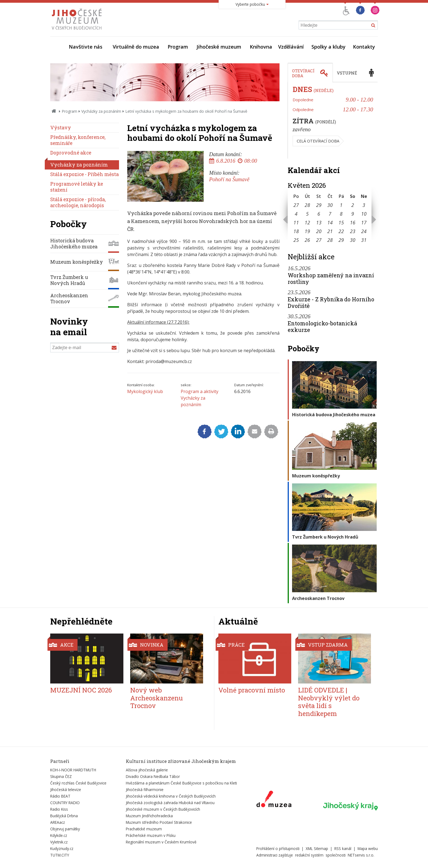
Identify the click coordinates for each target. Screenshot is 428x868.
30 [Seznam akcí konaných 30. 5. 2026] (353, 240)
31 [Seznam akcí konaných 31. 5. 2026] (364, 240)
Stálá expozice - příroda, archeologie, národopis (78, 202)
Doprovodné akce (71, 153)
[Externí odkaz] (274, 800)
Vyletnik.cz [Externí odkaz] (59, 842)
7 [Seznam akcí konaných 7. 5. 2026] (330, 214)
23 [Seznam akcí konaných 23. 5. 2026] (353, 231)
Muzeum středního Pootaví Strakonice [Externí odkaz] (159, 822)
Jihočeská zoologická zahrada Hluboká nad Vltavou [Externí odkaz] (170, 803)
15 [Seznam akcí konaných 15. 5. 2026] (341, 222)
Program (178, 47)
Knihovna (261, 47)
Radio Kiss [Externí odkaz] (59, 809)
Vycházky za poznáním (101, 111)
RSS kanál (343, 848)
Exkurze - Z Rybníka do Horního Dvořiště (331, 302)
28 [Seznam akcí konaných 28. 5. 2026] (330, 240)
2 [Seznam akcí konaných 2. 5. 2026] (353, 205)
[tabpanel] (333, 121)
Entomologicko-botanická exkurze (322, 326)
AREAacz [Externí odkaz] (58, 822)
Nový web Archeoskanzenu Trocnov (157, 698)
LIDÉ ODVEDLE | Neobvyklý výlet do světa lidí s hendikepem (329, 702)
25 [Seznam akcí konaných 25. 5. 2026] (296, 240)
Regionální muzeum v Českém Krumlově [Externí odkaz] (161, 842)
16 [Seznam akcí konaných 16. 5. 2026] (353, 222)
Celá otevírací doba (318, 141)
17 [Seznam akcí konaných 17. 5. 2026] (364, 222)
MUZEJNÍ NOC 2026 (81, 690)
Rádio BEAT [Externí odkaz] (60, 796)
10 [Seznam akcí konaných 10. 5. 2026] (364, 214)
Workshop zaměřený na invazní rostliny (331, 278)
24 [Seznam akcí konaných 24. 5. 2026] (364, 231)
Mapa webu (368, 848)
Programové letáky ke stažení (77, 187)
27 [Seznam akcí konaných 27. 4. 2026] (296, 205)
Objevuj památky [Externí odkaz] (65, 829)
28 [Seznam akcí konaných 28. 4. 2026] (307, 205)
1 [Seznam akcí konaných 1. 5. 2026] (341, 205)
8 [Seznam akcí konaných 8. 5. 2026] (341, 214)
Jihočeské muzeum (219, 47)
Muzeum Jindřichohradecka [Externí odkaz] (149, 816)
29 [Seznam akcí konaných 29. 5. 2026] (341, 240)
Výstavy (61, 128)
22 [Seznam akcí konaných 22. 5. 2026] (341, 231)
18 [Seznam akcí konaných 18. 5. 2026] (296, 231)
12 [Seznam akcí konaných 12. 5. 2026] (307, 222)
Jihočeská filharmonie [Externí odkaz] (145, 790)
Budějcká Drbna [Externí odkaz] (64, 816)
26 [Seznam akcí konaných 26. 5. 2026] (307, 240)
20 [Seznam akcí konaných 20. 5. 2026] (319, 231)
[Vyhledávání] (338, 25)
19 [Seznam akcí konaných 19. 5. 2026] (307, 231)
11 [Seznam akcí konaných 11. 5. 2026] (296, 222)
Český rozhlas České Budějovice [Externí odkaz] (78, 783)
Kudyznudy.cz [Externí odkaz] (62, 848)
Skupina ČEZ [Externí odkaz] (61, 776)
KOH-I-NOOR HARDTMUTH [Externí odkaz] (73, 770)
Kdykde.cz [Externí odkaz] (59, 835)
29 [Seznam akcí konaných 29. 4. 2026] (319, 205)
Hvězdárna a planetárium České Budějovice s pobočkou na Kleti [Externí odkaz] (181, 783)
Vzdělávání (291, 47)
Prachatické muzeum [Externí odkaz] (144, 829)
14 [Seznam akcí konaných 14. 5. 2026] (330, 222)
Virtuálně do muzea (136, 47)
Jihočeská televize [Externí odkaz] (66, 790)
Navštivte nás (86, 47)
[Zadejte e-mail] (85, 347)
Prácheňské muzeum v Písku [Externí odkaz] (151, 835)
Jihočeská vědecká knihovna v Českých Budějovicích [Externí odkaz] (171, 796)
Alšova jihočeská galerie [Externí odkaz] (147, 770)
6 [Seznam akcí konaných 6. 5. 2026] (319, 214)
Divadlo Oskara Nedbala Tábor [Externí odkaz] (153, 776)
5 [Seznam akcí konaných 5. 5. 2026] (307, 214)
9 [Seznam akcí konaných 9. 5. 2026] (353, 214)
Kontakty (364, 47)
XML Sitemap (317, 848)
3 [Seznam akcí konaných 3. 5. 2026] (364, 205)
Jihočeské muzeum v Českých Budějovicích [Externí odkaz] (163, 809)
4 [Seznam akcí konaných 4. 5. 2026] (296, 214)
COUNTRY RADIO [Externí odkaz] (65, 803)
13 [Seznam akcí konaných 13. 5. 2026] (319, 222)
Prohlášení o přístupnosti (278, 848)
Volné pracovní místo (252, 690)
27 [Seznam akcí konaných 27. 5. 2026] (319, 240)
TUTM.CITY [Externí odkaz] (60, 855)
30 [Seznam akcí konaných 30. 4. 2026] (330, 205)
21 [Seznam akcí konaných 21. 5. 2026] (330, 231)
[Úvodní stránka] (78, 31)
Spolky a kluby (329, 47)
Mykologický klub (145, 391)
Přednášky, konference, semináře (78, 140)
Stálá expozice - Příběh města (84, 174)
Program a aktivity (200, 391)
